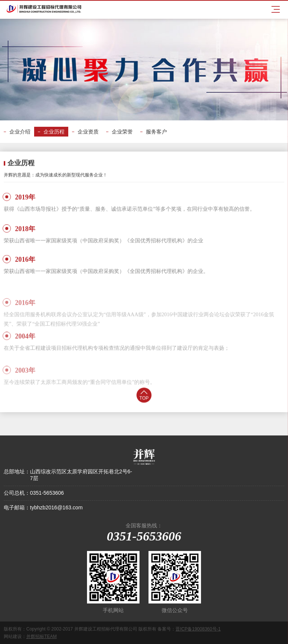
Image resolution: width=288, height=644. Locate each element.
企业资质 (88, 132)
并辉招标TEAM (41, 636)
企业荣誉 (122, 132)
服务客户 (156, 132)
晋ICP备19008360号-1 (198, 629)
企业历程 (54, 132)
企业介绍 (20, 132)
